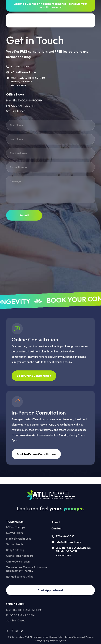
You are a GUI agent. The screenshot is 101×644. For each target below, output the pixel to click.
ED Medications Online (20, 576)
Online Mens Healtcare (20, 556)
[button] (90, 20)
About (56, 522)
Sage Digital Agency (56, 640)
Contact (57, 528)
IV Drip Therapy (16, 527)
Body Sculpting (15, 550)
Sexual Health (14, 544)
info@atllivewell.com (68, 542)
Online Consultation (18, 561)
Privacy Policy (57, 637)
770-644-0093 (65, 536)
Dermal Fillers (14, 533)
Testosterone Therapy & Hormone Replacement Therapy (27, 569)
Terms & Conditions (74, 637)
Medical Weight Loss (19, 539)
